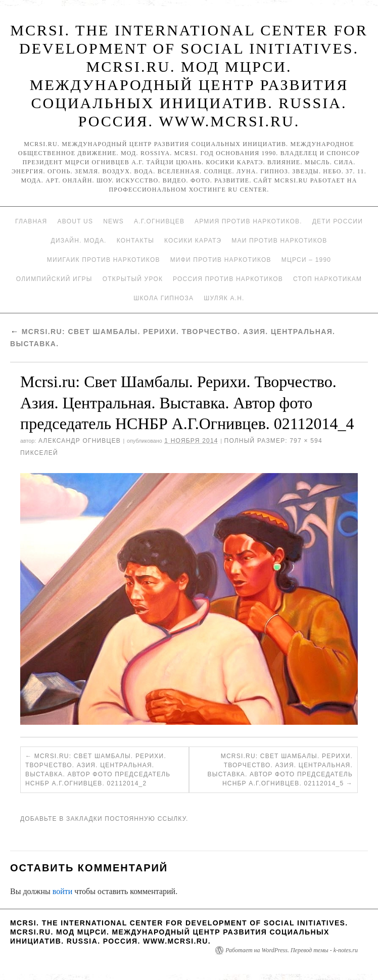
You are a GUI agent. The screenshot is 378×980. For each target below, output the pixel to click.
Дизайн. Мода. (79, 241)
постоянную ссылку (145, 819)
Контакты (135, 241)
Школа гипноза (163, 298)
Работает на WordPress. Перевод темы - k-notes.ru (292, 950)
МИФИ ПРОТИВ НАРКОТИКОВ (221, 260)
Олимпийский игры (54, 279)
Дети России (338, 221)
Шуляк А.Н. (224, 298)
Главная (31, 221)
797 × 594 (306, 441)
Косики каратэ (193, 241)
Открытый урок (133, 279)
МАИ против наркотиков (279, 241)
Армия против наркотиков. (248, 221)
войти (63, 891)
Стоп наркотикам (327, 279)
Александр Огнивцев (80, 441)
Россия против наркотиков (228, 279)
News (113, 221)
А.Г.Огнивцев (159, 221)
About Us (75, 221)
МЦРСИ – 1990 (306, 260)
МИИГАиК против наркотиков (104, 260)
